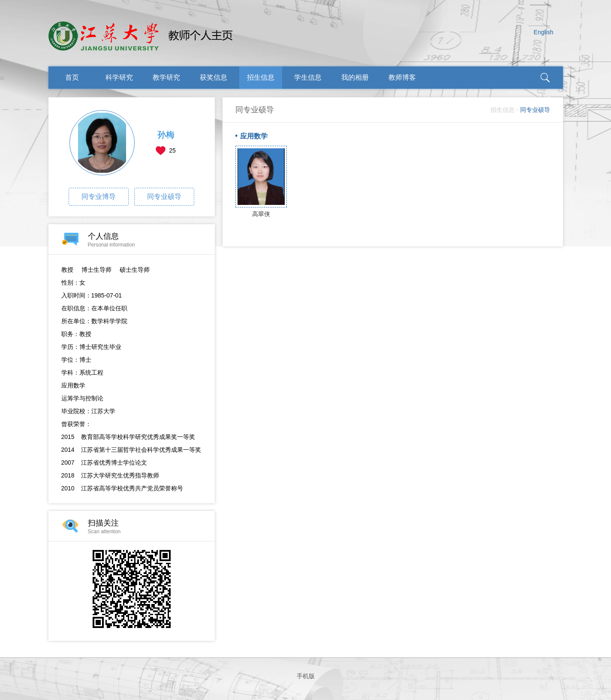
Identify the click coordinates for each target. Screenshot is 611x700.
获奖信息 (214, 77)
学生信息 (308, 77)
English (544, 32)
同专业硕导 (164, 197)
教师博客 (402, 77)
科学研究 (119, 77)
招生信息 (261, 77)
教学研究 (166, 77)
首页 (72, 77)
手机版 (306, 676)
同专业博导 (99, 197)
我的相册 (355, 77)
